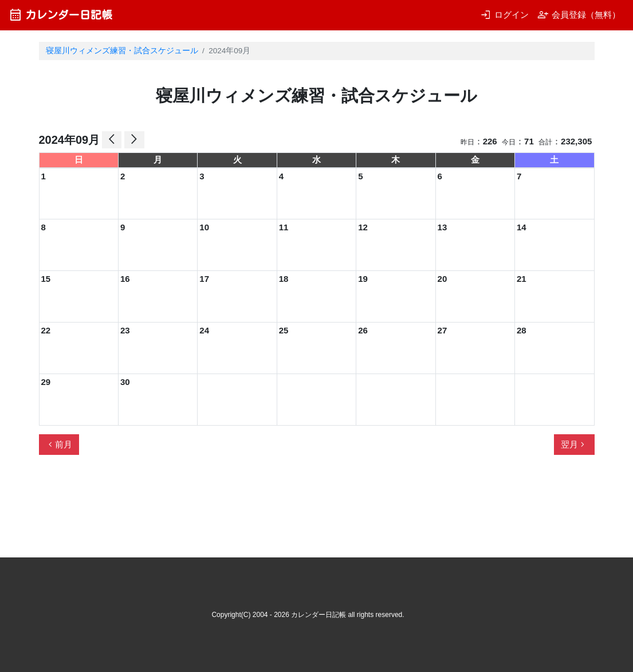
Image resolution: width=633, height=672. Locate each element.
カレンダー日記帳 (60, 15)
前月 (59, 445)
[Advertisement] (247, 511)
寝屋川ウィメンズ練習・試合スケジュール (122, 51)
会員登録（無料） (579, 15)
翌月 (574, 445)
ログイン (504, 15)
